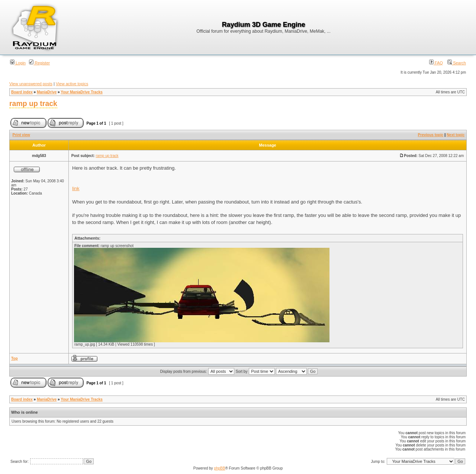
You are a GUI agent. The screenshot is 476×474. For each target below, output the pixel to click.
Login (18, 63)
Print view (21, 135)
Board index (22, 92)
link (76, 188)
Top (15, 358)
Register (39, 63)
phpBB (219, 468)
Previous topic (431, 135)
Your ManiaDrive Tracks (82, 92)
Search (457, 63)
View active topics (72, 84)
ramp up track (33, 103)
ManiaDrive (47, 92)
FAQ (436, 63)
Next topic (456, 135)
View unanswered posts (31, 84)
